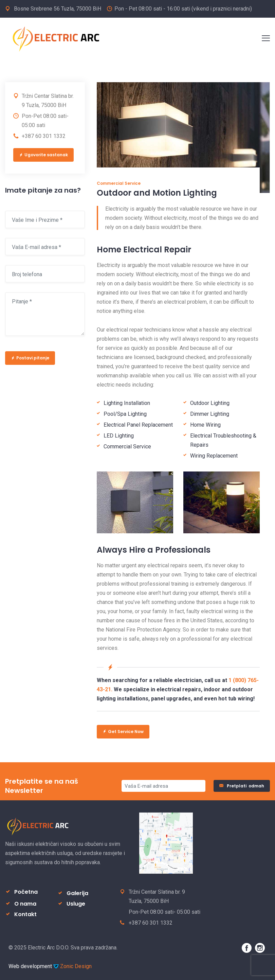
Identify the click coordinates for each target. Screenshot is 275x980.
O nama (25, 904)
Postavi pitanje (30, 358)
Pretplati (242, 786)
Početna (26, 892)
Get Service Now (123, 732)
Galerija (77, 893)
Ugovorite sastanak (43, 155)
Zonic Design (72, 966)
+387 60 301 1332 (44, 136)
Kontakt (25, 914)
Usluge (76, 904)
